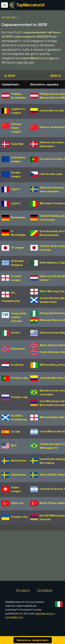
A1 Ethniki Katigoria (17, 263)
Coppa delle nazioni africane (19, 317)
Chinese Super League (16, 128)
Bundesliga (18, 217)
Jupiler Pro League (18, 111)
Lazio (59, 174)
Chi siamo (23, 591)
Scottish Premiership (19, 418)
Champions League (18, 159)
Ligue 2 (16, 203)
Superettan (19, 475)
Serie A (16, 333)
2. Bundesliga (18, 233)
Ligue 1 (15, 189)
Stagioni (9, 18)
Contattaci (45, 591)
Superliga (17, 144)
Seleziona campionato (33, 640)
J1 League (18, 247)
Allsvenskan (19, 461)
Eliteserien (18, 349)
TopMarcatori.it (30, 5)
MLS (14, 445)
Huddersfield (48, 302)
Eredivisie (17, 365)
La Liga (16, 431)
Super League (16, 489)
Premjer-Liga (19, 397)
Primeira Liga (19, 378)
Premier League (16, 278)
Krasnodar (46, 394)
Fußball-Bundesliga (18, 96)
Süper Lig (17, 503)
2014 (9, 76)
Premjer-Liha (19, 517)
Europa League (16, 174)
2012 (56, 76)
